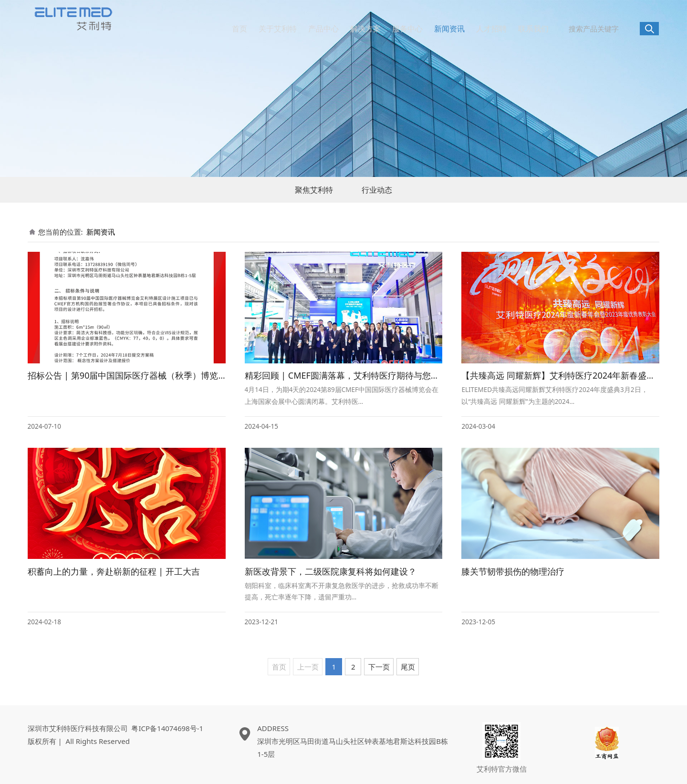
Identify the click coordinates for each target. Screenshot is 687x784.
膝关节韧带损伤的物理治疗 (513, 571)
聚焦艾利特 (314, 190)
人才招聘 (491, 29)
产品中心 (323, 29)
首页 (239, 29)
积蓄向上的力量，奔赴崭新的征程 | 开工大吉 (114, 571)
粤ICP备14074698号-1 (167, 728)
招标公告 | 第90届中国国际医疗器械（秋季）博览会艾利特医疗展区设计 (166, 375)
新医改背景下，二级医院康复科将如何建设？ (331, 571)
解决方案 (365, 29)
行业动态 (377, 190)
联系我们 (533, 29)
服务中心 (407, 29)
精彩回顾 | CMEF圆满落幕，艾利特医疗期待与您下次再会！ (359, 375)
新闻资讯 (449, 29)
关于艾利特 (278, 29)
